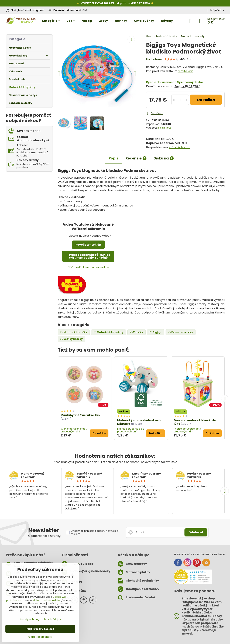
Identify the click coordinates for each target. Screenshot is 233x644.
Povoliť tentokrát (88, 245)
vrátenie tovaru (180, 147)
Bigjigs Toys (164, 128)
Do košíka (206, 100)
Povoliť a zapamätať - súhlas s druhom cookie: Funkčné (88, 256)
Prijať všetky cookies (40, 629)
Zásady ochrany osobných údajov (40, 619)
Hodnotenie (154, 59)
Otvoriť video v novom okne (88, 267)
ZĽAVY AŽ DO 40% (103, 3)
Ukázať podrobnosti (40, 637)
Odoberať (196, 532)
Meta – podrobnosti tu (46, 600)
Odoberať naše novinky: (45, 536)
